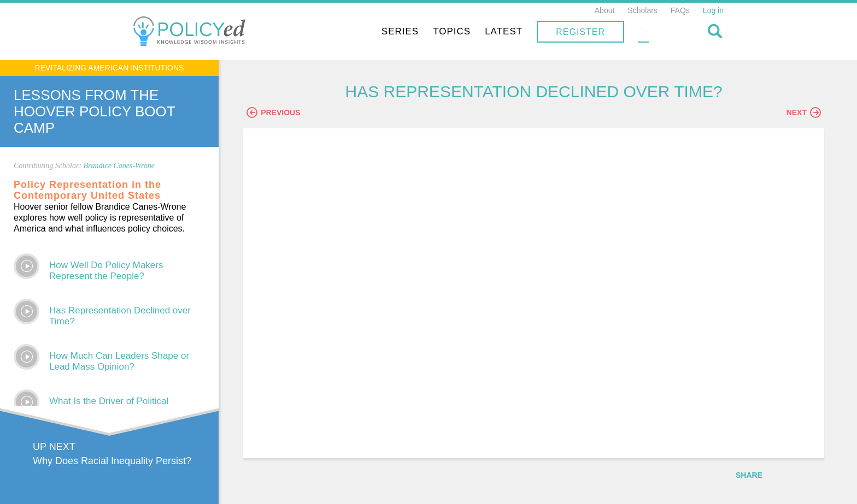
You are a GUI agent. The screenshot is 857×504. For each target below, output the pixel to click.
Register (650, 32)
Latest (574, 31)
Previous (281, 113)
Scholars (642, 10)
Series (470, 31)
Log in (713, 10)
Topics (522, 31)
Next (804, 113)
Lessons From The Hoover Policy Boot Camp (94, 111)
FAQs (680, 10)
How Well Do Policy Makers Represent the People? (106, 271)
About (605, 10)
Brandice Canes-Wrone (119, 166)
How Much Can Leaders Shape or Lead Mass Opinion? (119, 361)
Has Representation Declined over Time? (120, 316)
